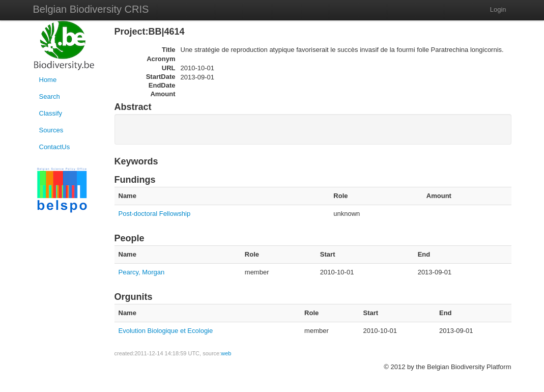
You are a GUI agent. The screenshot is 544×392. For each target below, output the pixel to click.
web (226, 353)
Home (48, 80)
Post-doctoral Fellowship (155, 214)
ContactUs (55, 147)
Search (50, 96)
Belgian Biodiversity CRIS (91, 9)
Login (498, 9)
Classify (51, 113)
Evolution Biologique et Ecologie (166, 331)
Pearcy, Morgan (142, 272)
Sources (51, 130)
